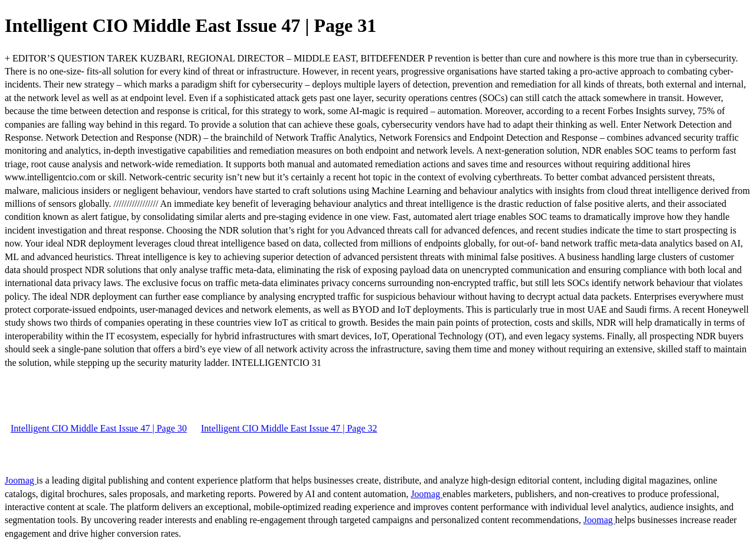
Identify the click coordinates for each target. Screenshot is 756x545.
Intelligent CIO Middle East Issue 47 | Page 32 (289, 428)
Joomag (21, 480)
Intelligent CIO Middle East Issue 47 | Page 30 (99, 428)
